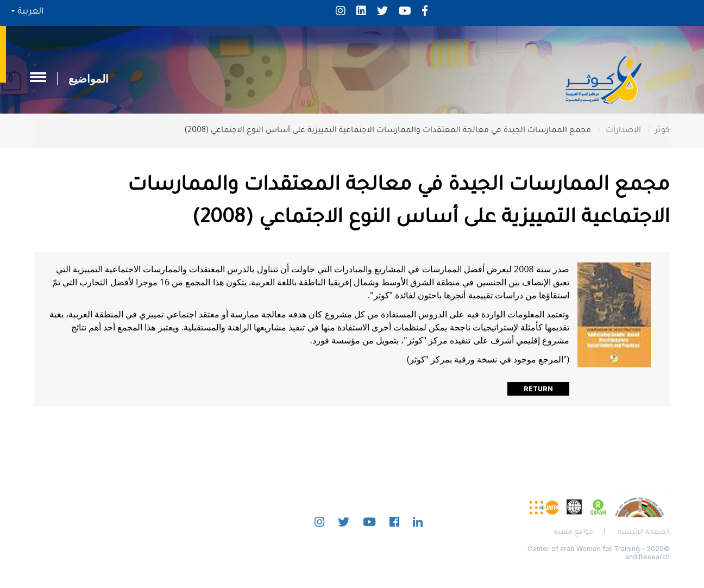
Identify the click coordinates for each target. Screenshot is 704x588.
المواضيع (89, 79)
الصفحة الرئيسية (644, 533)
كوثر (662, 131)
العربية (27, 12)
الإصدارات (623, 131)
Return (538, 389)
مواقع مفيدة (573, 533)
